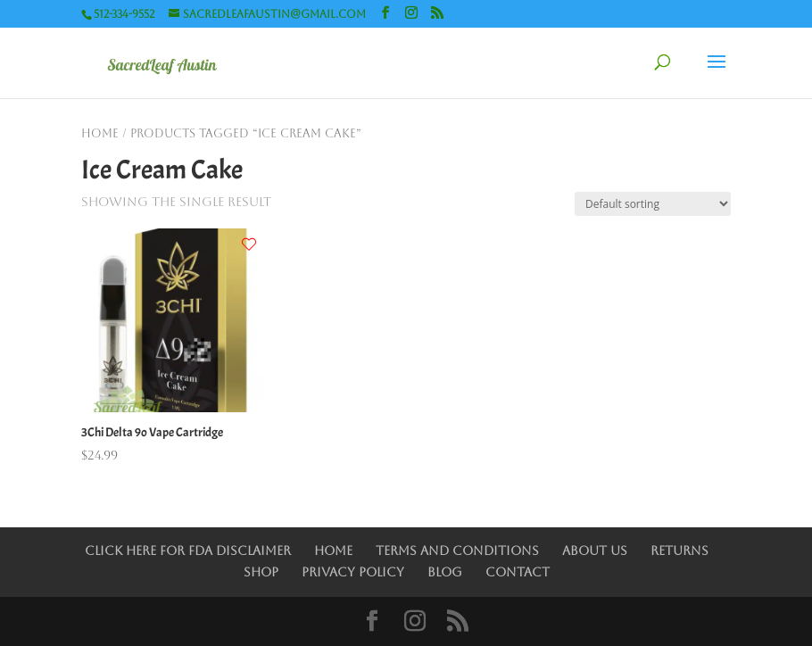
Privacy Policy (353, 572)
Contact (518, 572)
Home (100, 133)
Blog (445, 572)
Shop (261, 572)
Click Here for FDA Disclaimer (188, 551)
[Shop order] (653, 204)
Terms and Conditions (457, 551)
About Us (595, 551)
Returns (679, 551)
